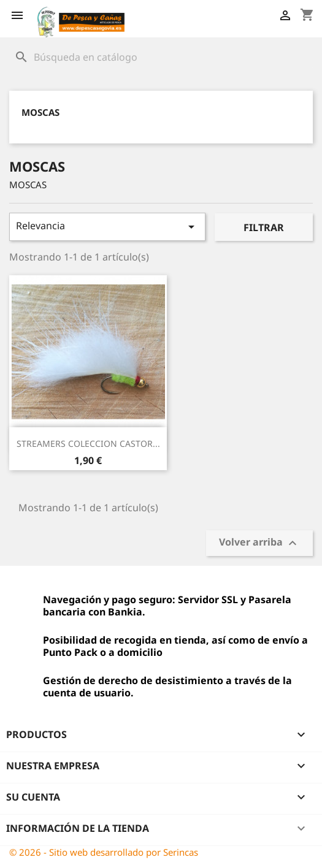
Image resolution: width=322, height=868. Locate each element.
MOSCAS (40, 112)
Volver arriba (259, 543)
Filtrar (264, 227)
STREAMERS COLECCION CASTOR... (88, 444)
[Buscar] (161, 57)
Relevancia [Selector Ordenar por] (107, 227)
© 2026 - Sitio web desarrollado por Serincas (104, 852)
